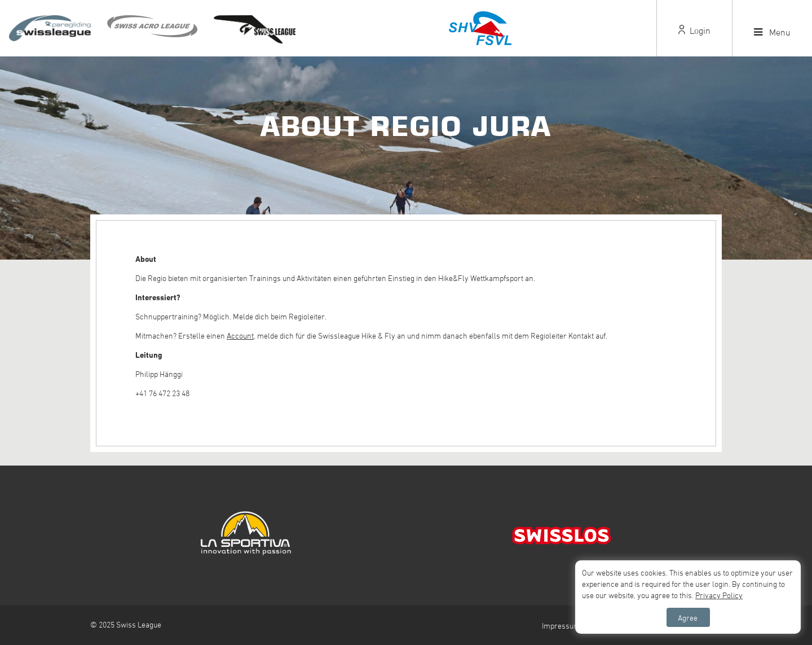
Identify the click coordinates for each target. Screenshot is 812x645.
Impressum (561, 626)
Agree (688, 618)
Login (694, 30)
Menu (772, 32)
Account (240, 335)
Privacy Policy (719, 595)
